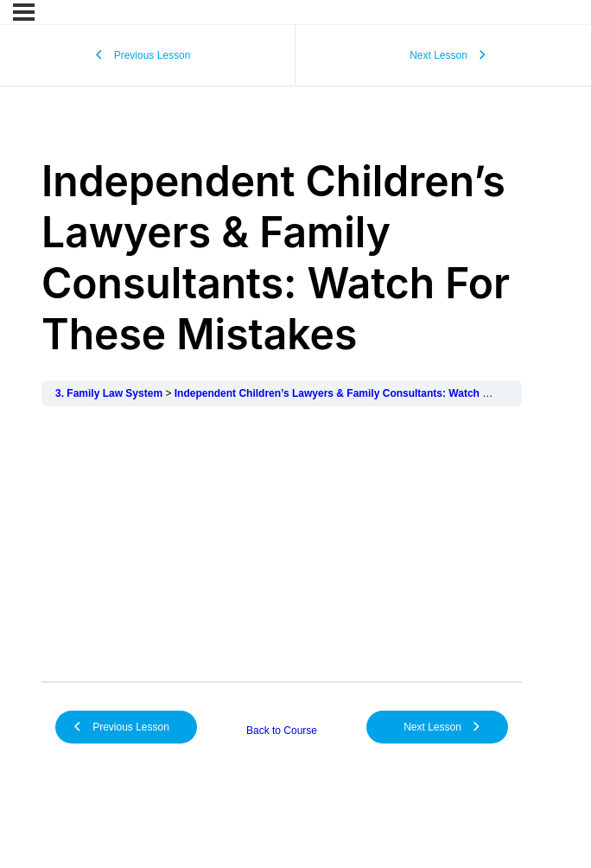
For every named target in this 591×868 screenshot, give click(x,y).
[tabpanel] (282, 544)
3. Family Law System (109, 393)
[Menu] (24, 12)
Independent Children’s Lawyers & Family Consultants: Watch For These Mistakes (377, 393)
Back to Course (282, 731)
